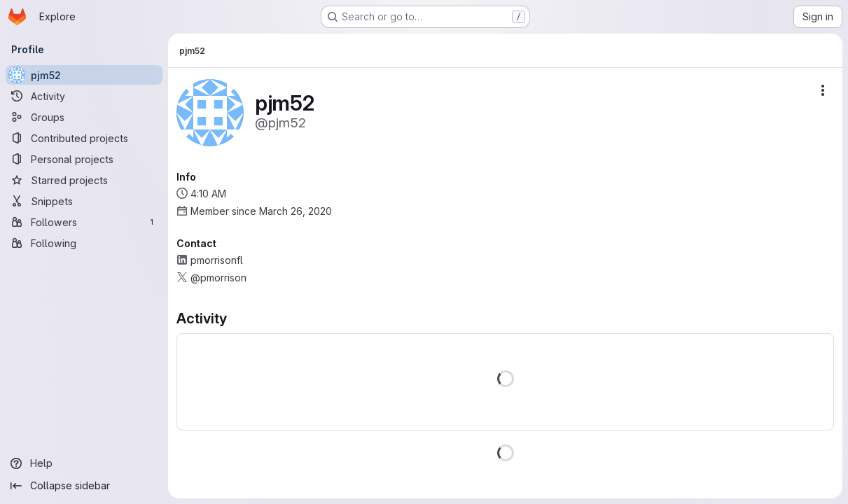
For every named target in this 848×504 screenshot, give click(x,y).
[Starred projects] (84, 180)
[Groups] (84, 117)
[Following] (84, 243)
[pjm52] (84, 75)
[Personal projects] (84, 159)
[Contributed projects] (84, 138)
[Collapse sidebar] (84, 486)
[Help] (84, 463)
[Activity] (84, 96)
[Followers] (84, 222)
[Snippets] (84, 201)
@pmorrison (218, 278)
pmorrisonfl (217, 260)
